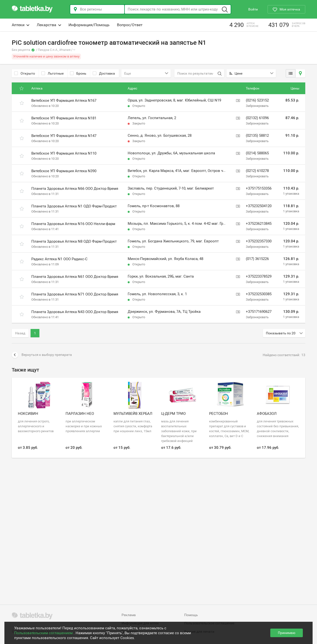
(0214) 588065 (257, 153)
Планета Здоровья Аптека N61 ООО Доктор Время (75, 277)
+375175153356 (259, 188)
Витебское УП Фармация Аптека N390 (64, 171)
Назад (20, 333)
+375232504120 (259, 206)
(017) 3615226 (257, 259)
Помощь (191, 615)
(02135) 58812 (257, 136)
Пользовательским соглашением (44, 633)
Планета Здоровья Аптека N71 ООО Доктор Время (75, 294)
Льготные (52, 73)
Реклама (129, 615)
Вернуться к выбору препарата (42, 355)
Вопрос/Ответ (130, 25)
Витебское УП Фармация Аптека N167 (64, 101)
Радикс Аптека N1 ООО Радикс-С (59, 259)
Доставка (104, 73)
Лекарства (49, 25)
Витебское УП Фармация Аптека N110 (64, 153)
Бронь (78, 73)
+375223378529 (259, 276)
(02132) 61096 (257, 118)
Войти (253, 9)
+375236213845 (259, 224)
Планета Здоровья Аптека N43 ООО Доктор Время (75, 312)
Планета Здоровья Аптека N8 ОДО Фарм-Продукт (74, 241)
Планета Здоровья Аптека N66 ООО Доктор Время (75, 189)
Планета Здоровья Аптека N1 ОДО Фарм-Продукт (74, 206)
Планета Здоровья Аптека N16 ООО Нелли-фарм (73, 224)
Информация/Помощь (89, 25)
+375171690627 (259, 312)
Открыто (25, 73)
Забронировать (257, 106)
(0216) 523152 (257, 100)
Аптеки (21, 25)
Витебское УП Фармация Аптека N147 (64, 136)
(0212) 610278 (257, 171)
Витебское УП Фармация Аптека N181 (64, 118)
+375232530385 (259, 294)
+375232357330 (259, 241)
